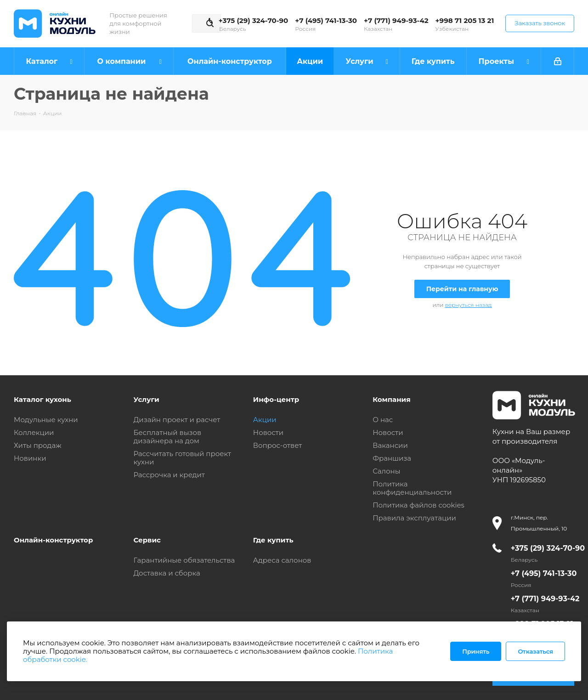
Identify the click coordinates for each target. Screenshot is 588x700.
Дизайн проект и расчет (177, 420)
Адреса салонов (282, 560)
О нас (383, 420)
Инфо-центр (276, 399)
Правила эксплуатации (414, 518)
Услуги (146, 399)
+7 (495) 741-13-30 (326, 20)
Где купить (273, 540)
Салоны (386, 471)
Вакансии (390, 445)
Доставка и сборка (167, 573)
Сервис (147, 540)
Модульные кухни (46, 420)
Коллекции (34, 432)
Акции (265, 420)
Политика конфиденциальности (412, 488)
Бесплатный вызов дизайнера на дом (167, 437)
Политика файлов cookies (418, 505)
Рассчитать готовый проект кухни (182, 458)
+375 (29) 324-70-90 (253, 20)
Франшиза (392, 458)
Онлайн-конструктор (53, 540)
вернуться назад (468, 305)
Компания (391, 399)
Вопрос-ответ (277, 445)
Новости (268, 432)
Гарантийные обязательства (184, 560)
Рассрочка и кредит (169, 475)
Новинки (30, 458)
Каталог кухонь (42, 399)
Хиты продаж (38, 445)
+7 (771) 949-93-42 (396, 20)
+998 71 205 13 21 (465, 20)
